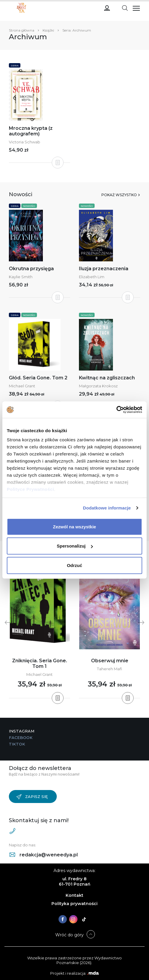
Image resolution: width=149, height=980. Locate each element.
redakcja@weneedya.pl (44, 855)
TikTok (17, 744)
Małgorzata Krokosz (98, 386)
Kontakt (74, 895)
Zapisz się (32, 797)
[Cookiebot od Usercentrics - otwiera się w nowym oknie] (116, 410)
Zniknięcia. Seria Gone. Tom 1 (40, 663)
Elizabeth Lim (92, 277)
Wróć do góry (69, 935)
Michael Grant (22, 386)
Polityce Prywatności (30, 489)
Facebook (21, 738)
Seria (15, 65)
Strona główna (22, 30)
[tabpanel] (39, 628)
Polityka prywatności (74, 904)
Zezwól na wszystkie (74, 526)
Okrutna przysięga (31, 269)
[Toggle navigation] (125, 8)
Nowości (29, 206)
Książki (48, 30)
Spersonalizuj (75, 546)
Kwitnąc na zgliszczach (107, 378)
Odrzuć (74, 565)
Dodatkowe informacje (107, 508)
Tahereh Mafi (110, 669)
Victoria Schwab (25, 142)
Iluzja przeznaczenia (104, 269)
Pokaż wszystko (119, 195)
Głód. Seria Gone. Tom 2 (38, 378)
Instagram (22, 731)
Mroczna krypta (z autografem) (31, 131)
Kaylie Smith (21, 277)
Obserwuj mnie (110, 661)
